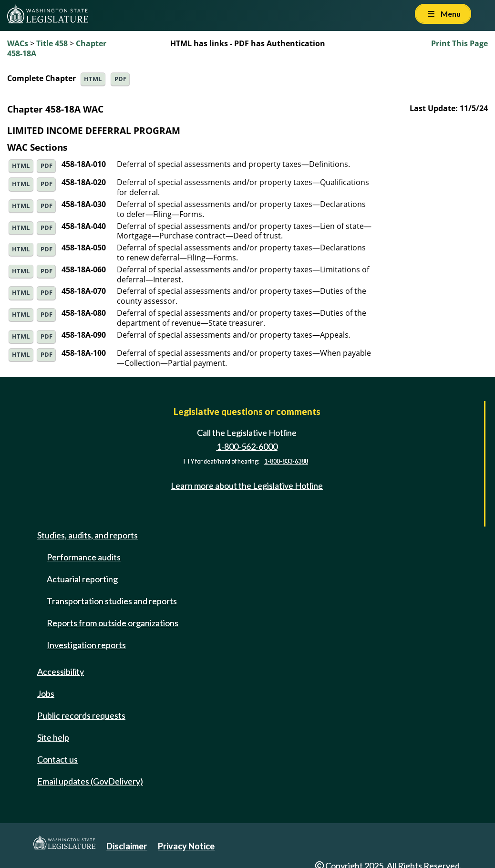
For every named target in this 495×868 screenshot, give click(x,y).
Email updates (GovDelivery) (90, 781)
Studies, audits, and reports (88, 535)
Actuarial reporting (82, 579)
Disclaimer (127, 846)
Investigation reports (86, 645)
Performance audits (84, 557)
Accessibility (61, 672)
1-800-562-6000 (247, 446)
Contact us (57, 759)
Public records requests (81, 715)
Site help (53, 737)
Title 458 (52, 43)
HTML (93, 79)
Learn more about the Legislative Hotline (247, 486)
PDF (120, 79)
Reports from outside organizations (113, 623)
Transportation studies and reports (112, 601)
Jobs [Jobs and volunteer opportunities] (46, 693)
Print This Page (459, 43)
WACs (18, 43)
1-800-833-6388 (286, 461)
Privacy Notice (186, 846)
